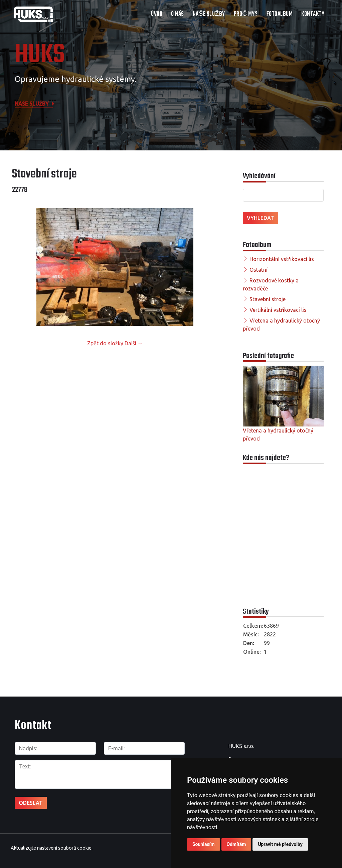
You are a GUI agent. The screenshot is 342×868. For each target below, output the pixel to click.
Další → (134, 343)
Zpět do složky (105, 343)
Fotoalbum (280, 14)
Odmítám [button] (236, 844)
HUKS (40, 55)
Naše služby (209, 14)
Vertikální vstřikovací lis (278, 310)
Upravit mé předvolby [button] (280, 844)
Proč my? (246, 14)
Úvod (157, 14)
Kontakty (313, 14)
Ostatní (259, 270)
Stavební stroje (268, 299)
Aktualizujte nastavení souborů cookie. (52, 847)
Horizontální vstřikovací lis (282, 259)
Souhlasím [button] (204, 844)
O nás (178, 14)
